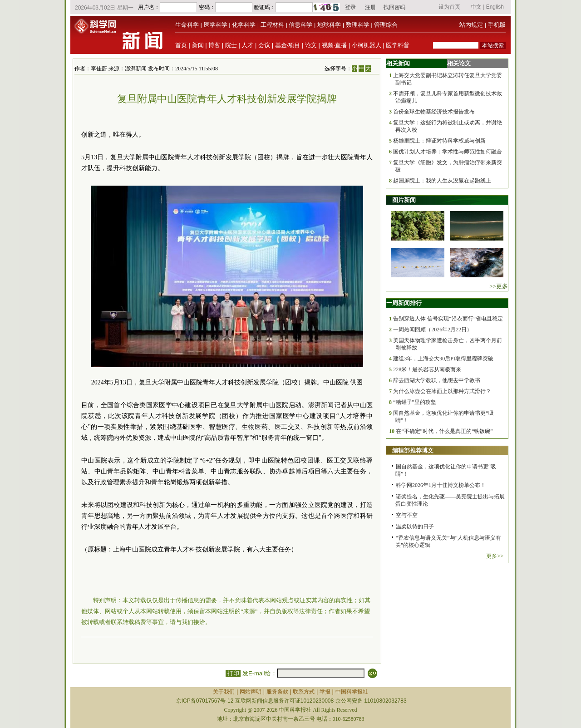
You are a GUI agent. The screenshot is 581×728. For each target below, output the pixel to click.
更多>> (495, 556)
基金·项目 (288, 45)
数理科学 (358, 25)
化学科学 (244, 25)
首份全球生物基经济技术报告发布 (434, 112)
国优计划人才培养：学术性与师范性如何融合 (448, 152)
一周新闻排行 (404, 303)
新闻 (198, 45)
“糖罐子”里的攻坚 (415, 402)
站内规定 (471, 25)
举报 (325, 692)
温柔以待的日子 (415, 526)
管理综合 (386, 25)
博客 (214, 45)
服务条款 (277, 692)
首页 (181, 45)
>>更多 (499, 286)
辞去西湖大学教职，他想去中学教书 (437, 380)
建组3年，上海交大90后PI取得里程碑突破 (443, 359)
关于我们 (224, 692)
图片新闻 (404, 200)
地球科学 (329, 25)
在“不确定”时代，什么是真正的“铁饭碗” (444, 431)
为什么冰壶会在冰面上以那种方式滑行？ (442, 391)
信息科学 (300, 25)
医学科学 (216, 25)
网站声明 (251, 692)
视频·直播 (335, 45)
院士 (231, 45)
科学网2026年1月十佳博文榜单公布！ (441, 485)
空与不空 (407, 515)
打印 (233, 673)
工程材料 (272, 25)
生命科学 (187, 25)
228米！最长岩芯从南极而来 (427, 369)
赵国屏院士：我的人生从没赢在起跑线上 (442, 181)
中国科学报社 (352, 692)
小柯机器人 (367, 45)
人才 (247, 45)
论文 (311, 45)
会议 (264, 45)
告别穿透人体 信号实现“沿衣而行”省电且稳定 (448, 319)
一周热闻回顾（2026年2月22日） (433, 330)
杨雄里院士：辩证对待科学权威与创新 (439, 141)
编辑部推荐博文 (413, 450)
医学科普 (398, 45)
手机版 (497, 25)
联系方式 (304, 692)
